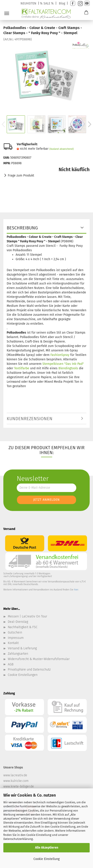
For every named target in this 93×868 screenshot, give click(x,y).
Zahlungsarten (18, 654)
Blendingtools (69, 368)
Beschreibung (22, 228)
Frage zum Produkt (21, 175)
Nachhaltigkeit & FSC (23, 627)
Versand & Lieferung (22, 648)
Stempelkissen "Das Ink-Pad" (63, 364)
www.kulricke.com (16, 781)
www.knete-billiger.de (19, 786)
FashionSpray (60, 355)
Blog (62, 3)
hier (76, 590)
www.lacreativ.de (15, 775)
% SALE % (47, 3)
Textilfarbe (22, 368)
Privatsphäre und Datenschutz (29, 670)
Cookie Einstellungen (23, 675)
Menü (7, 13)
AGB (11, 664)
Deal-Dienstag (18, 622)
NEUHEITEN (28, 3)
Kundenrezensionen (30, 419)
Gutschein (15, 632)
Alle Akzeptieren (47, 848)
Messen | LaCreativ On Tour (27, 616)
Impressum (16, 638)
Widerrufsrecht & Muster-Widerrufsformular (39, 659)
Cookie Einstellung (46, 859)
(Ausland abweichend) (62, 149)
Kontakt (13, 643)
